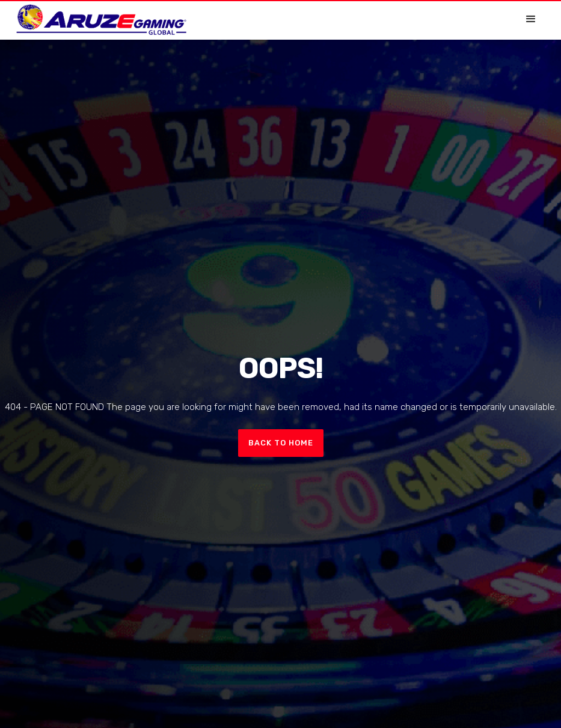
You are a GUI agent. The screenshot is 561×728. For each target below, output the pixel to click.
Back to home (281, 443)
